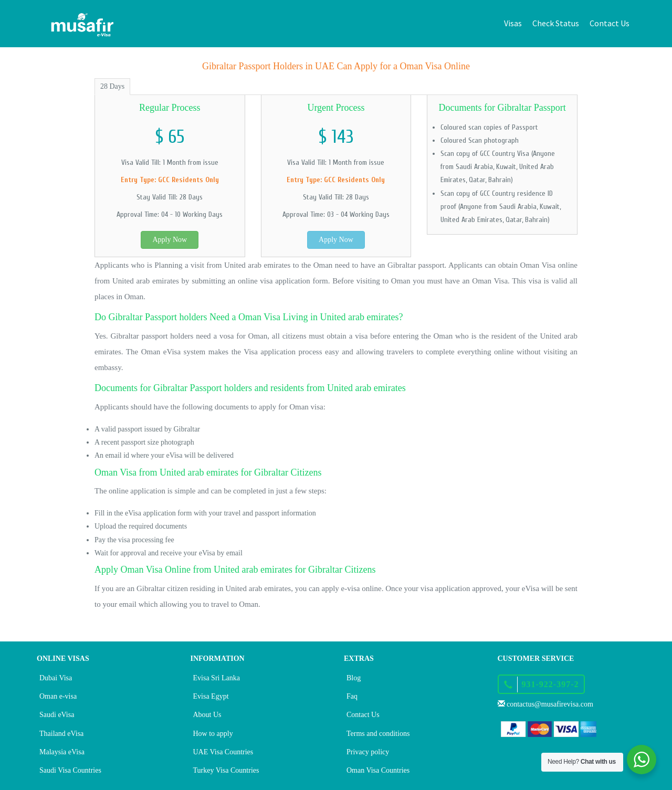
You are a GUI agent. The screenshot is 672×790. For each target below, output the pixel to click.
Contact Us (610, 23)
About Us (207, 715)
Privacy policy (368, 752)
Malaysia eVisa (62, 752)
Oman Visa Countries (378, 770)
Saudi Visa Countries (70, 770)
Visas (513, 23)
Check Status (556, 23)
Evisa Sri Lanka (217, 678)
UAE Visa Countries (223, 752)
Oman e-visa (58, 696)
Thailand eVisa (61, 734)
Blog (354, 678)
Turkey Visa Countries (226, 770)
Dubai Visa (56, 678)
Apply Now (170, 240)
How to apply (213, 734)
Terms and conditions (378, 734)
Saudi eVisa (57, 715)
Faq (352, 696)
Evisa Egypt (211, 696)
